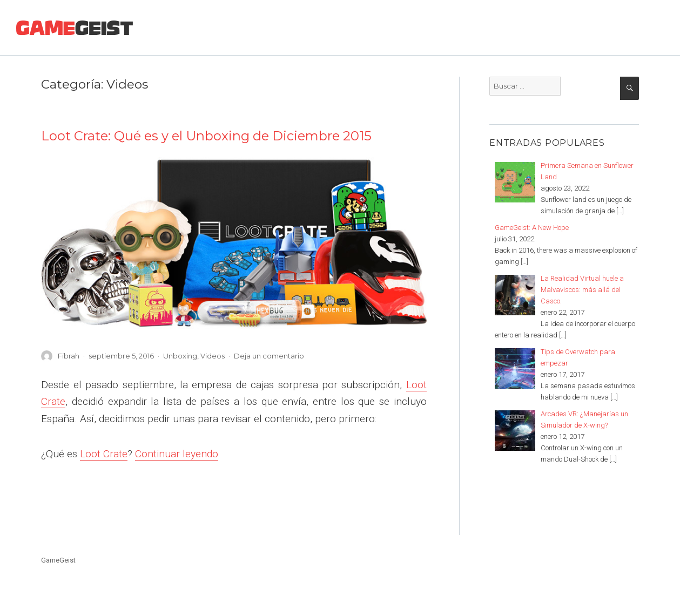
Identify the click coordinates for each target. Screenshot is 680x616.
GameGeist (58, 560)
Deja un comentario (269, 356)
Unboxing (180, 356)
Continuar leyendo (177, 454)
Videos (213, 356)
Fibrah (69, 356)
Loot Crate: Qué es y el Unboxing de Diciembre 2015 (206, 136)
